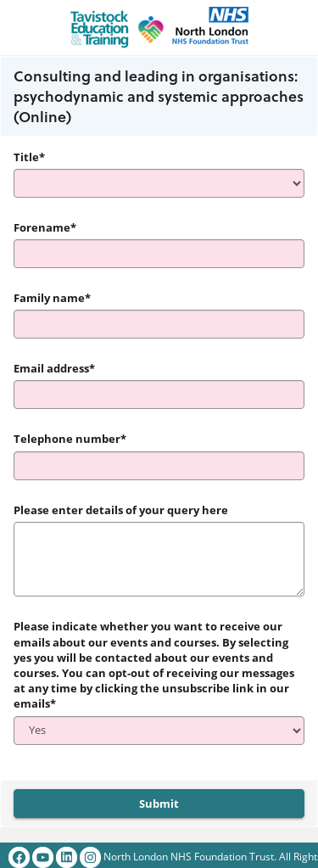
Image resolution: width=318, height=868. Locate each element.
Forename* (45, 227)
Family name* (52, 298)
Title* (29, 157)
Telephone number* (70, 439)
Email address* (54, 368)
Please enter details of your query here (121, 510)
